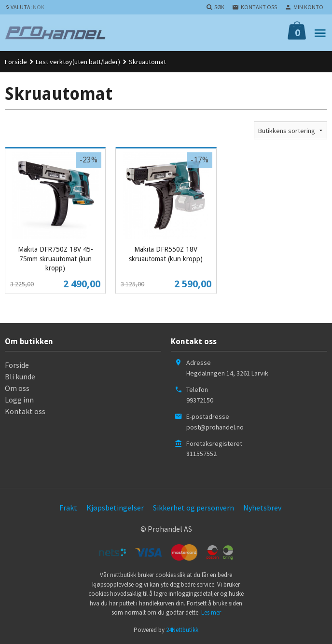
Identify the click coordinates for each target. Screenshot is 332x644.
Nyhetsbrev (262, 508)
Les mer (211, 612)
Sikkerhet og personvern (194, 508)
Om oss (17, 388)
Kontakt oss (25, 411)
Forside (16, 62)
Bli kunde (20, 376)
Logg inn (19, 400)
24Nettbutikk (182, 630)
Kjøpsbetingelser (115, 508)
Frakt (68, 508)
